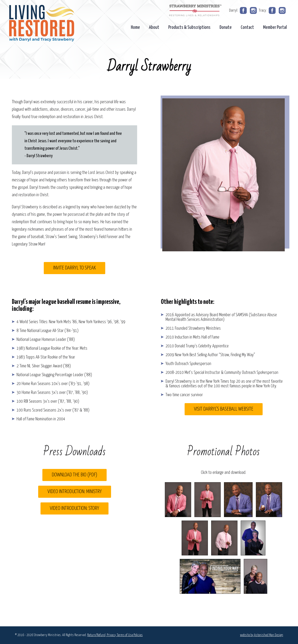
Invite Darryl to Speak (74, 268)
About (154, 27)
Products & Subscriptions (189, 27)
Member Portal (275, 27)
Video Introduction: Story (74, 508)
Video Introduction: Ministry (75, 492)
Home (135, 27)
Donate (226, 27)
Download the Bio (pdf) (74, 475)
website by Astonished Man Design (262, 635)
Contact (247, 27)
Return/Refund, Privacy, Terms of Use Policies (115, 635)
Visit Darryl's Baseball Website (224, 409)
